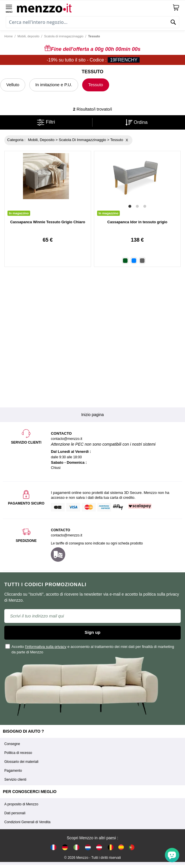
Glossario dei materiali (21, 762)
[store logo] (95, 7)
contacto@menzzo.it (67, 535)
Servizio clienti (15, 780)
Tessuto (96, 85)
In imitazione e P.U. (54, 85)
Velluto (13, 85)
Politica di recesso (18, 753)
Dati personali (15, 813)
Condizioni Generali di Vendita (27, 822)
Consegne (12, 744)
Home (8, 36)
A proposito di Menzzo (21, 804)
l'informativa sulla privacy (46, 647)
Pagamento (13, 771)
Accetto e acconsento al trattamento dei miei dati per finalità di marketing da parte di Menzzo (90, 649)
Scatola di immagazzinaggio (64, 36)
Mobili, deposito (28, 36)
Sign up (93, 632)
